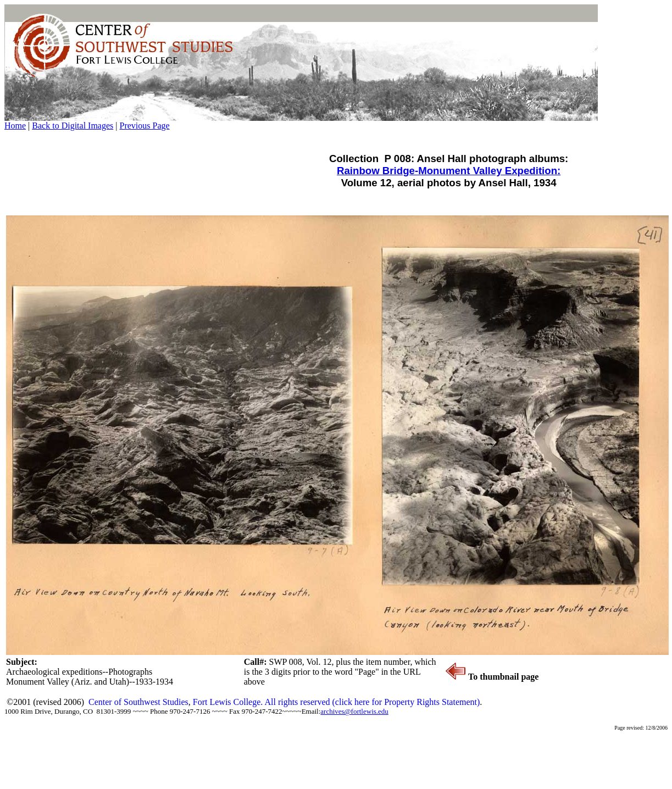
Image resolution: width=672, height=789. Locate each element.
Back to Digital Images (73, 126)
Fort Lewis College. (229, 702)
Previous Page (144, 126)
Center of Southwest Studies (138, 702)
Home (15, 126)
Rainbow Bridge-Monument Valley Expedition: (449, 171)
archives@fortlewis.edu (354, 711)
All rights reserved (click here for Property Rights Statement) (372, 702)
